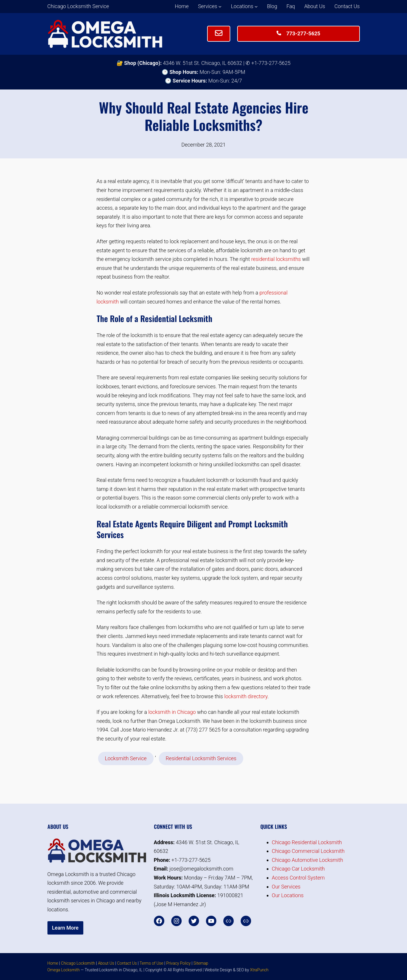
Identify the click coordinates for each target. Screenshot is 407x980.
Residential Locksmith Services (201, 758)
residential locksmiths (276, 259)
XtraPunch (259, 970)
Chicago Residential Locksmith (307, 842)
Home (53, 963)
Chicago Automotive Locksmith (307, 860)
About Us (106, 963)
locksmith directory (246, 696)
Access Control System (298, 878)
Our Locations (288, 895)
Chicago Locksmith (78, 963)
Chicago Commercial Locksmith (308, 851)
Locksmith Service (126, 758)
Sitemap (201, 963)
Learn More (65, 928)
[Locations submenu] (256, 7)
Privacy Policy (178, 963)
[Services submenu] (220, 7)
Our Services (286, 887)
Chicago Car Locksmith (298, 869)
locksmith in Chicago (172, 712)
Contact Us (127, 963)
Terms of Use (151, 963)
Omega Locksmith (64, 970)
